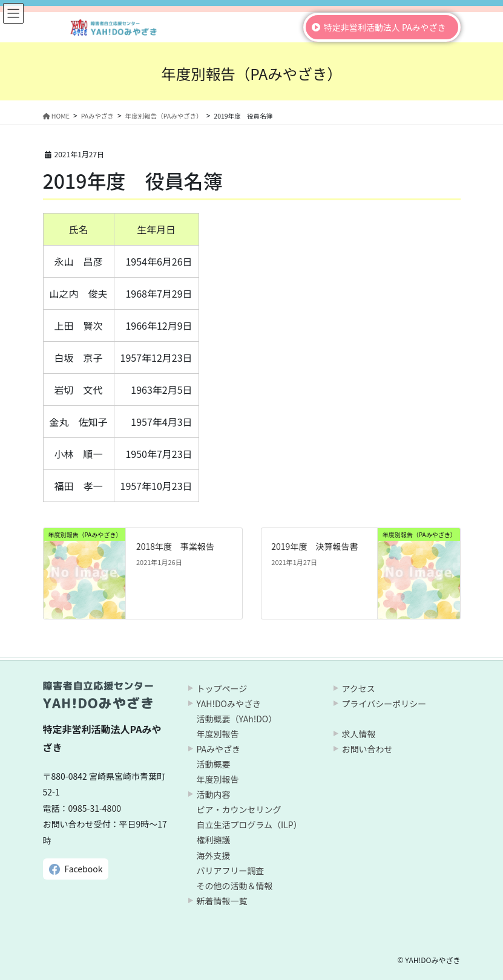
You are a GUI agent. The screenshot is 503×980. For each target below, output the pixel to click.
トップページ (222, 688)
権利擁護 (214, 840)
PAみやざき (219, 749)
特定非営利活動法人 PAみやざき (385, 27)
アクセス (359, 688)
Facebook (84, 869)
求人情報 (359, 734)
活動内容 (214, 794)
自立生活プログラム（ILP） (249, 825)
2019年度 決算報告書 (314, 546)
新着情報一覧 (222, 901)
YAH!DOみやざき (229, 704)
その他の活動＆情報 (235, 886)
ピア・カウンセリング (239, 809)
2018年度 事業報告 (175, 546)
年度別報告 (218, 734)
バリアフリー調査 (231, 871)
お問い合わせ (367, 749)
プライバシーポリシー (384, 704)
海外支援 (214, 855)
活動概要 (214, 764)
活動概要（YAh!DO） (237, 719)
